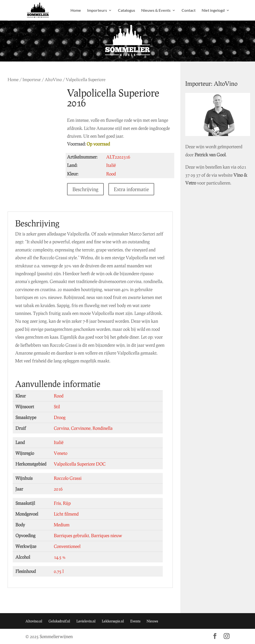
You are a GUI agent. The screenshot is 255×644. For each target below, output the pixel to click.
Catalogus (127, 11)
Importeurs (97, 11)
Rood (59, 396)
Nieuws (152, 621)
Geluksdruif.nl (59, 621)
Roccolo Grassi (68, 478)
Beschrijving (87, 189)
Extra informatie (133, 189)
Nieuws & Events (156, 11)
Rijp (67, 503)
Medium (62, 525)
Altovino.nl (34, 621)
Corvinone (81, 428)
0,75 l (59, 571)
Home (76, 11)
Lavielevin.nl (86, 621)
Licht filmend (66, 514)
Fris (57, 503)
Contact (189, 11)
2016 (58, 489)
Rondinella (103, 428)
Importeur (32, 80)
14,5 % (60, 557)
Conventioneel (67, 546)
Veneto (61, 453)
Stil (57, 407)
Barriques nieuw (107, 535)
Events (135, 621)
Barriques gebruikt (71, 535)
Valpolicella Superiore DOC (80, 464)
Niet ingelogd (213, 11)
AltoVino (53, 80)
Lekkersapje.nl (113, 621)
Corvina (61, 428)
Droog (60, 417)
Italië (59, 442)
